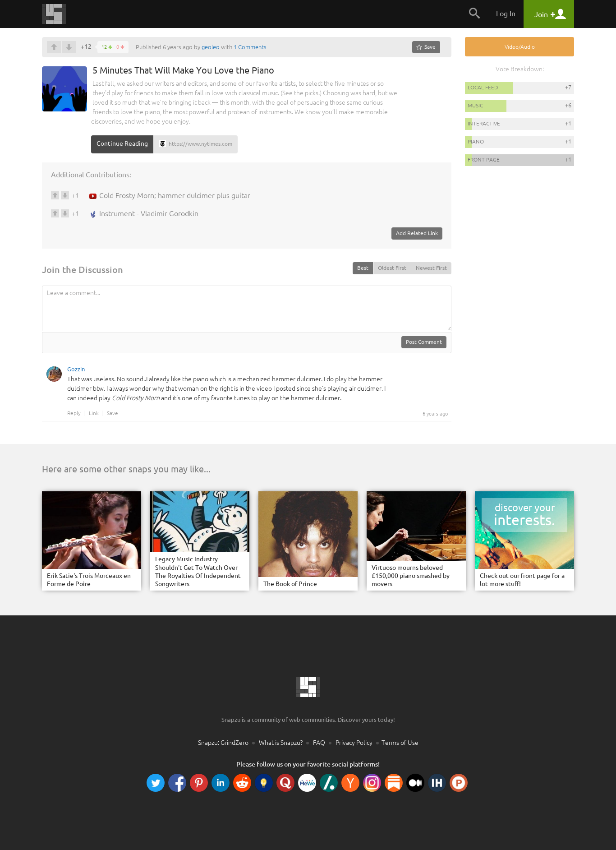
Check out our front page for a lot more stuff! (522, 580)
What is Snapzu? (281, 743)
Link (94, 413)
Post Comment (424, 342)
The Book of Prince (290, 584)
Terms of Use (400, 743)
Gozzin (76, 370)
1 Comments (250, 47)
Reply (74, 413)
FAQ (319, 743)
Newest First (431, 268)
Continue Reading (122, 143)
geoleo (211, 47)
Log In (506, 14)
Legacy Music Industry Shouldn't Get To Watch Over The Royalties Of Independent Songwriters (198, 571)
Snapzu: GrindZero (223, 743)
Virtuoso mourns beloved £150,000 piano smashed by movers (411, 576)
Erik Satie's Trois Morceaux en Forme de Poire (89, 580)
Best (363, 268)
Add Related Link (417, 233)
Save (113, 413)
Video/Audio (520, 47)
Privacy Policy (354, 743)
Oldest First (392, 268)
